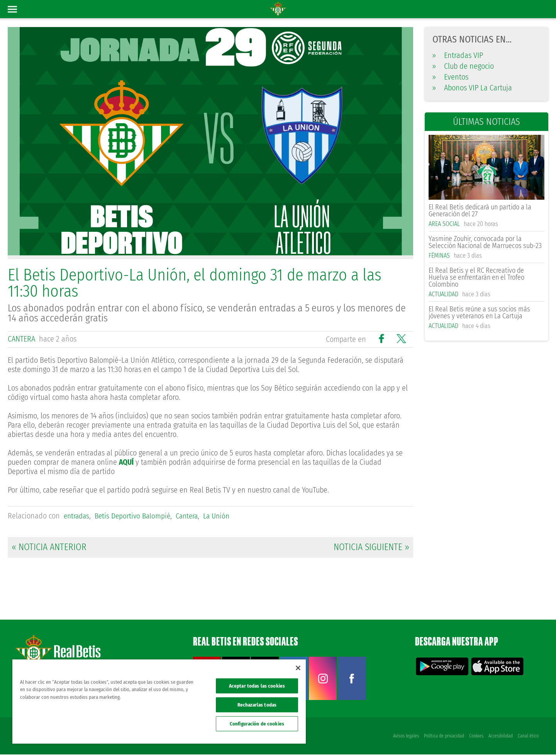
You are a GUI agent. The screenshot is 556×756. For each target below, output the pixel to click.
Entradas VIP (458, 55)
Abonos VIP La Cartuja (472, 88)
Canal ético (528, 737)
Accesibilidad (500, 737)
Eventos (450, 77)
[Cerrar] (298, 668)
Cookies (475, 737)
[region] (159, 702)
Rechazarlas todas (257, 705)
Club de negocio (463, 66)
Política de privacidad (443, 737)
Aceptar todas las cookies (257, 686)
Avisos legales (404, 737)
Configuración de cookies (257, 724)
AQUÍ (127, 462)
